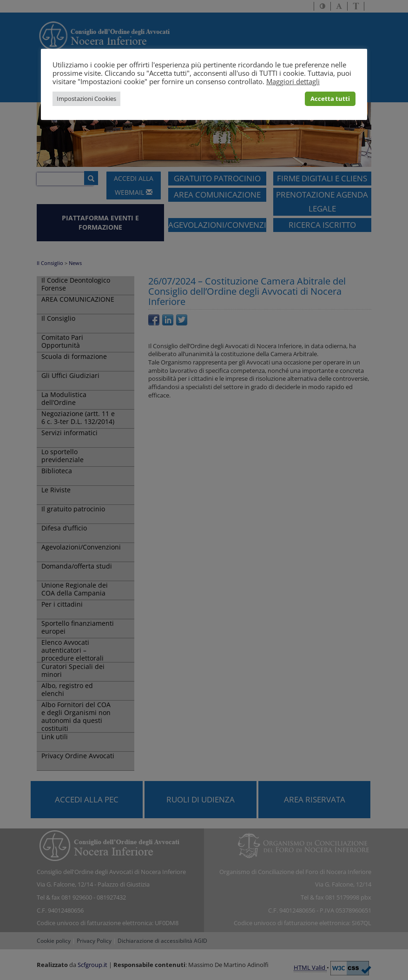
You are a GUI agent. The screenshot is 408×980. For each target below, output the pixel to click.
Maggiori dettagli (293, 81)
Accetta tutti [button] (330, 99)
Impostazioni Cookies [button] (86, 99)
